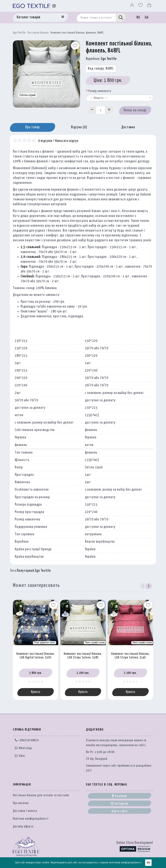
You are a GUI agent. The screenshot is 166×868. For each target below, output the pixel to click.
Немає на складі (135, 110)
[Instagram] (54, 6)
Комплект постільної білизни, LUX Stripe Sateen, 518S (83, 656)
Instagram (120, 803)
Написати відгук (67, 141)
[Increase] (109, 110)
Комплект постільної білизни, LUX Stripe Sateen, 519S (130, 656)
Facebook (120, 796)
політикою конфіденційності (125, 863)
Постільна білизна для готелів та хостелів (41, 795)
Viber (20, 756)
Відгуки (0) (79, 127)
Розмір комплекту (100, 91)
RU (138, 18)
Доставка (128, 127)
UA (147, 18)
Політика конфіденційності (31, 819)
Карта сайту (120, 811)
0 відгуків (45, 141)
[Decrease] (92, 110)
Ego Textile (19, 33)
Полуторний (26, 571)
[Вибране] (141, 6)
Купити (36, 692)
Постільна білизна (38, 33)
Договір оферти (23, 827)
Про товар (33, 127)
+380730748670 (27, 740)
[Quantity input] (101, 110)
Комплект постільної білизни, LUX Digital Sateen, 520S (36, 656)
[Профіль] (132, 6)
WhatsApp (23, 748)
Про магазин (21, 803)
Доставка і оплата (25, 811)
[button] (149, 586)
